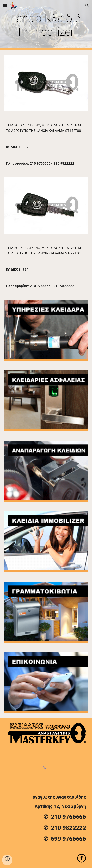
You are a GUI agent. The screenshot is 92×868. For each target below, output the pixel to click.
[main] (46, 25)
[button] (5, 5)
